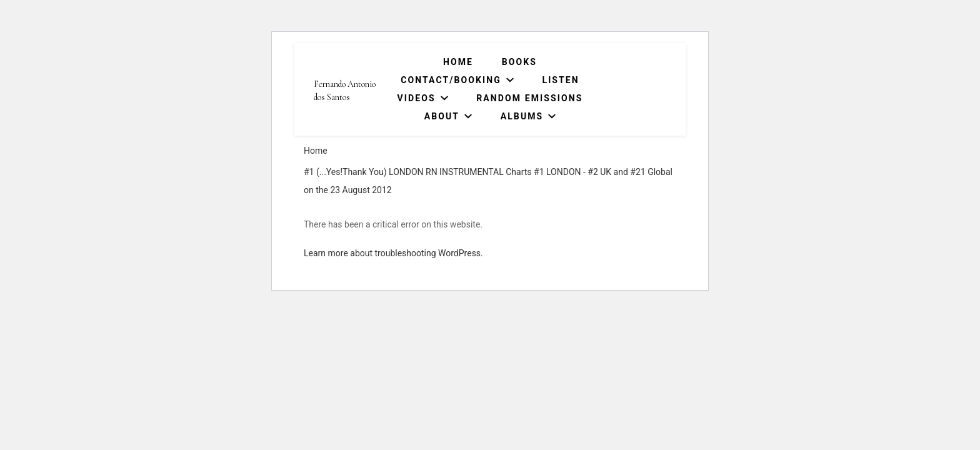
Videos (417, 98)
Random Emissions (529, 98)
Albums (522, 116)
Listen (560, 80)
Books (519, 62)
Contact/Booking (451, 80)
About (442, 116)
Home (458, 62)
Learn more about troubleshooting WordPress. (393, 253)
